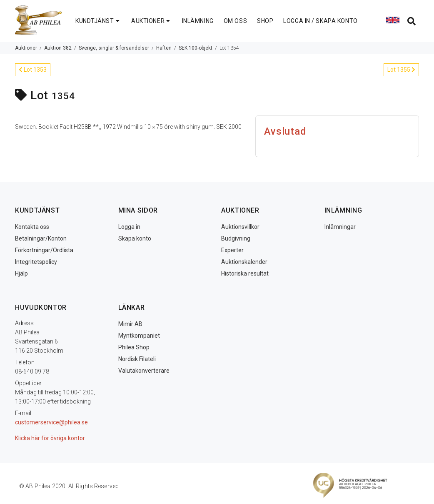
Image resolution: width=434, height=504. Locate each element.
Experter (232, 250)
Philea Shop (134, 347)
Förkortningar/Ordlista (44, 250)
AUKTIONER (152, 21)
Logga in (129, 227)
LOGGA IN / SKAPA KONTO (320, 21)
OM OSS (235, 21)
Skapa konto (135, 238)
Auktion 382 (58, 48)
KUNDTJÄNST (98, 21)
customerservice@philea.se (51, 422)
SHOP (265, 21)
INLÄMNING (198, 21)
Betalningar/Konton (41, 238)
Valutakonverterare (144, 371)
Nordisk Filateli (137, 359)
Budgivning (236, 238)
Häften (164, 48)
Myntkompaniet (139, 336)
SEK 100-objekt (196, 48)
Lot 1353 (33, 70)
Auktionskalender (244, 262)
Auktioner (26, 48)
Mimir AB (130, 324)
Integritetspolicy (36, 262)
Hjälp (21, 273)
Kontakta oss (32, 227)
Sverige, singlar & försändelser (114, 48)
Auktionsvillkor (240, 227)
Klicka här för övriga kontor (50, 438)
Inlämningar (340, 227)
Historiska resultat (245, 273)
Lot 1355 (401, 70)
